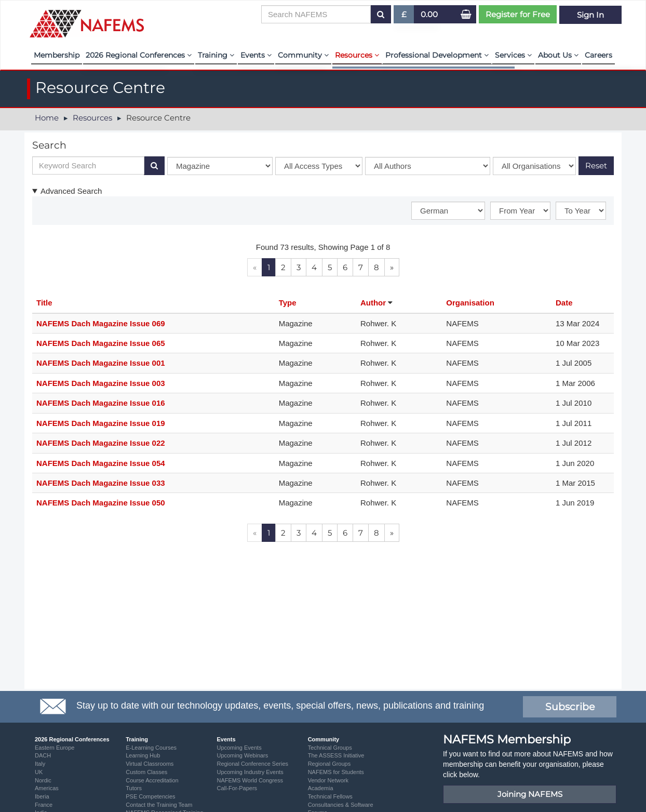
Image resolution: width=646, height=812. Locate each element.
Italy (40, 764)
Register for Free (518, 14)
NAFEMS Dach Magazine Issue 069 (101, 323)
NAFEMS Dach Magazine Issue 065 (101, 343)
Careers (598, 55)
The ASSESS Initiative (336, 755)
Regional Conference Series (252, 764)
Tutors (134, 788)
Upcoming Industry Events (250, 772)
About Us (558, 55)
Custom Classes (146, 772)
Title (44, 303)
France (44, 805)
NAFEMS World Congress (250, 780)
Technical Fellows (330, 796)
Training (216, 55)
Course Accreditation (152, 780)
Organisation (470, 303)
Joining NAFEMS (530, 794)
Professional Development (437, 55)
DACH (43, 755)
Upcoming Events (239, 748)
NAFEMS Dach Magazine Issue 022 (101, 443)
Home (47, 118)
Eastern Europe (55, 748)
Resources (357, 55)
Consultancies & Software (341, 805)
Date (564, 303)
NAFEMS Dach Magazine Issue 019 (101, 423)
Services (513, 55)
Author (374, 303)
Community (303, 55)
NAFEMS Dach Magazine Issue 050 (101, 503)
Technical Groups (330, 748)
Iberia (42, 796)
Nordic (43, 780)
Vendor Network (328, 780)
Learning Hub (143, 755)
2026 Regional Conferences (139, 55)
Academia (321, 788)
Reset (596, 165)
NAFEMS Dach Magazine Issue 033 (101, 483)
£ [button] (404, 16)
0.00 (429, 14)
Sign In (590, 14)
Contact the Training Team (159, 805)
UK (39, 772)
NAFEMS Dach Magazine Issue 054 (101, 463)
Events (256, 55)
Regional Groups (329, 764)
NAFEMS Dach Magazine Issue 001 (101, 363)
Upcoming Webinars (242, 755)
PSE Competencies (150, 796)
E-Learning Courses (151, 748)
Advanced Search (71, 191)
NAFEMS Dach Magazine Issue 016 (101, 403)
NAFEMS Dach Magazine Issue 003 (101, 383)
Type (288, 303)
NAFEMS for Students (336, 772)
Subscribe (570, 707)
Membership (57, 55)
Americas (47, 788)
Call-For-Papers (237, 788)
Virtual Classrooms (150, 764)
